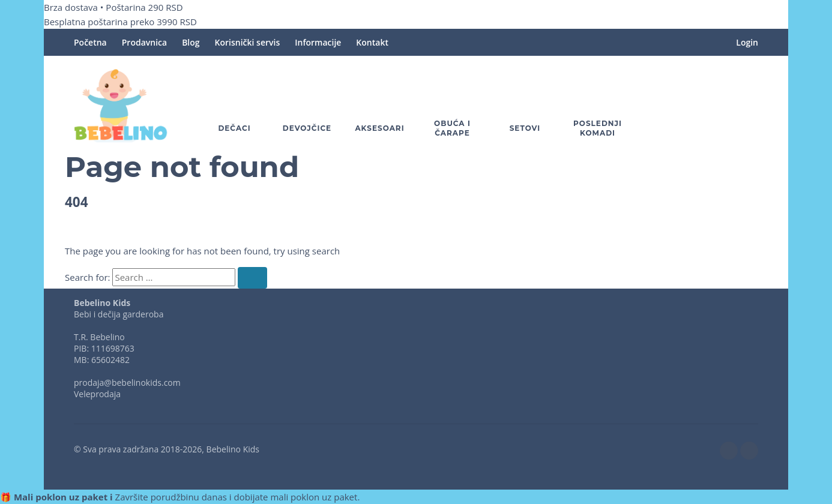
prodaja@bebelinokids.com (127, 382)
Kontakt (372, 42)
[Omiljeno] (682, 106)
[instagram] (749, 451)
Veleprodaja (97, 394)
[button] (716, 106)
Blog (191, 42)
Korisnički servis (248, 42)
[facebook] (729, 451)
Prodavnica (144, 42)
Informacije (318, 42)
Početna (90, 42)
